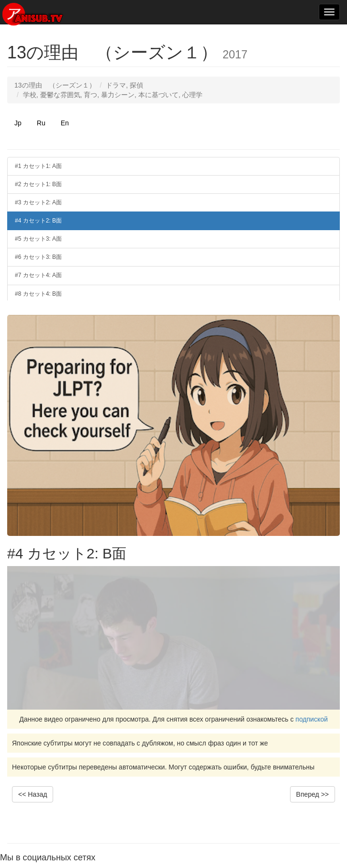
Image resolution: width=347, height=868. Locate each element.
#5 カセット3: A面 (38, 239)
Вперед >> (313, 794)
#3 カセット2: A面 (38, 202)
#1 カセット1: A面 (38, 166)
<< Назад (33, 794)
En (65, 123)
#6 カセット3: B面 (38, 257)
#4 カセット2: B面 (38, 221)
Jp (18, 123)
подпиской (312, 719)
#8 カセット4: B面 (38, 294)
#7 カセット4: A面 (38, 275)
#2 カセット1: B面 (38, 184)
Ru (41, 123)
